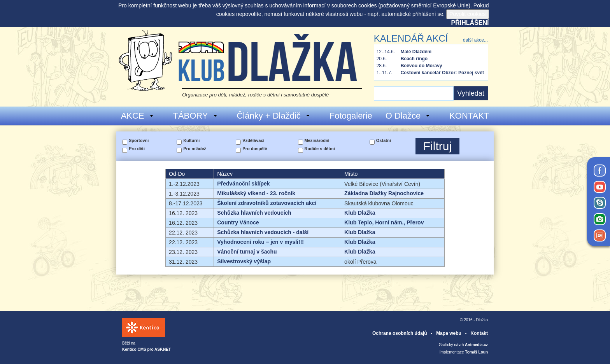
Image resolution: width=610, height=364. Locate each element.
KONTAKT (469, 116)
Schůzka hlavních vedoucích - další (263, 232)
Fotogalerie (351, 116)
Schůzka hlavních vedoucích (254, 213)
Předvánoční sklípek (243, 184)
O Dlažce (408, 116)
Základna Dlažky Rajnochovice (384, 193)
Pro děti (137, 149)
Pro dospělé (255, 149)
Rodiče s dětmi (320, 149)
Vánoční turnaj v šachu (247, 252)
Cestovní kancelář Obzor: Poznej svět (442, 73)
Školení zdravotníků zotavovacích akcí (267, 203)
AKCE (138, 116)
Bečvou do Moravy (422, 66)
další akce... (475, 40)
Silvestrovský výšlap (244, 261)
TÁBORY (195, 116)
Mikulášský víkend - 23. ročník (256, 193)
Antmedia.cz (476, 345)
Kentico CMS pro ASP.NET (146, 349)
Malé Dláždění (416, 52)
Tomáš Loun (476, 352)
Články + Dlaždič (273, 116)
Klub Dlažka (360, 213)
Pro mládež (195, 149)
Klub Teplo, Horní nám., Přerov (384, 222)
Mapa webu (449, 333)
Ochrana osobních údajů (400, 333)
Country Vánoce (238, 222)
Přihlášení (470, 23)
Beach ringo (414, 59)
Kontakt (479, 333)
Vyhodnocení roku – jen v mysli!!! (260, 242)
